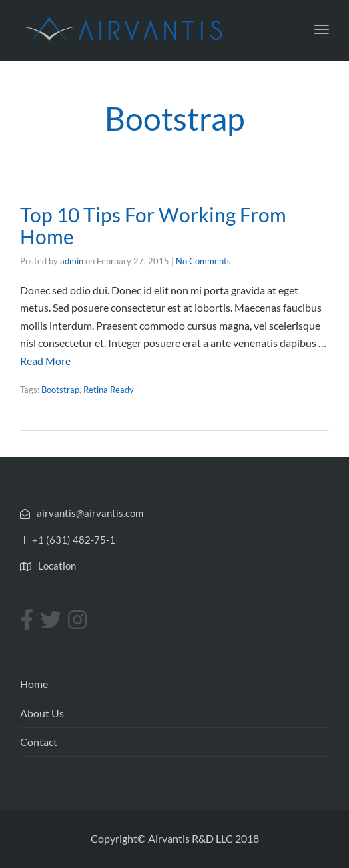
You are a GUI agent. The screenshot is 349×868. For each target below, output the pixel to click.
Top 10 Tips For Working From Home (153, 225)
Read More (45, 361)
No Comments (203, 261)
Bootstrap (60, 390)
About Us (42, 713)
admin (72, 261)
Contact (39, 742)
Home (34, 684)
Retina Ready (109, 390)
